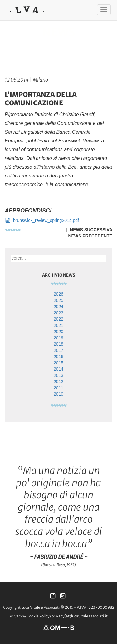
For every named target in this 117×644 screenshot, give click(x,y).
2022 (58, 319)
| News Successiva (88, 230)
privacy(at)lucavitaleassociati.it (80, 616)
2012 (58, 382)
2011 (58, 388)
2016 (58, 357)
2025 (58, 300)
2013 (58, 375)
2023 (58, 313)
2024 (58, 307)
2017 (58, 350)
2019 (58, 338)
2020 (58, 332)
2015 (58, 363)
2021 (58, 325)
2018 (58, 344)
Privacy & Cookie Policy (29, 616)
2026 (58, 294)
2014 (58, 369)
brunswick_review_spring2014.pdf (42, 220)
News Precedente (90, 236)
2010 (58, 394)
